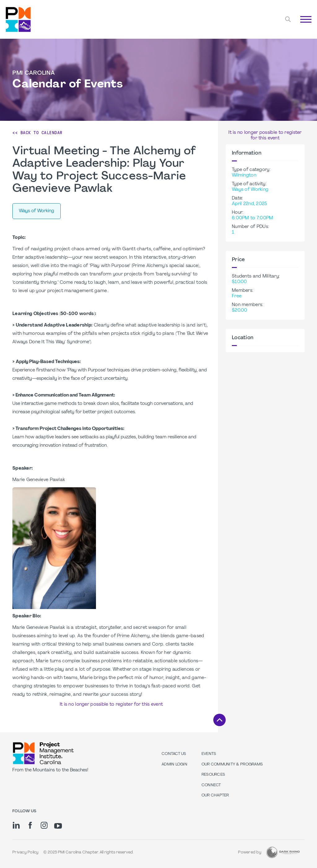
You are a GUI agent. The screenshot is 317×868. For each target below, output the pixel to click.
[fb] (30, 825)
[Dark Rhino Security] (283, 852)
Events (209, 754)
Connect (211, 785)
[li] (16, 825)
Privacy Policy (26, 853)
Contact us (174, 754)
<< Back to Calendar (37, 133)
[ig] (44, 825)
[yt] (58, 826)
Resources (213, 775)
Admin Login (174, 765)
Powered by (250, 853)
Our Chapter (215, 796)
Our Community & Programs (232, 765)
